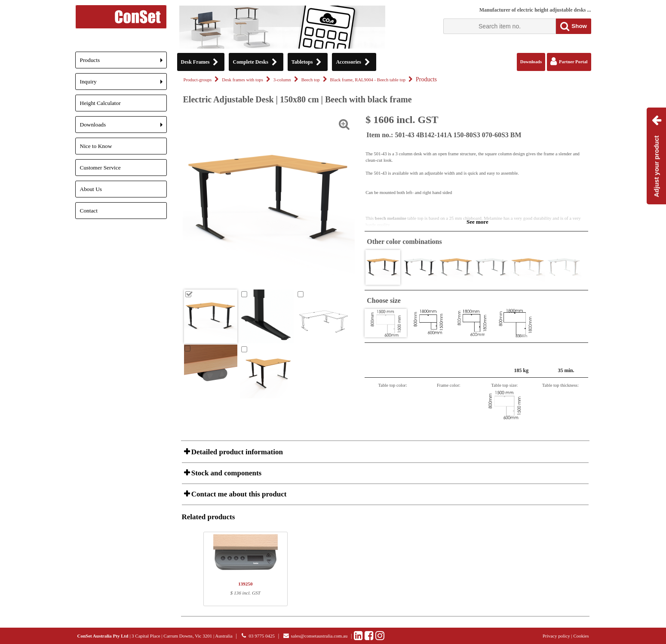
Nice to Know (96, 146)
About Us (91, 189)
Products (123, 63)
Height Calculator (100, 103)
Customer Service (100, 168)
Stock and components (226, 473)
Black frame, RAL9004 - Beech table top (368, 80)
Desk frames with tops (242, 80)
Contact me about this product (238, 494)
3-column (282, 80)
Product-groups (198, 80)
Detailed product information (236, 452)
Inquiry (123, 84)
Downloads (123, 127)
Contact (89, 211)
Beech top (311, 80)
